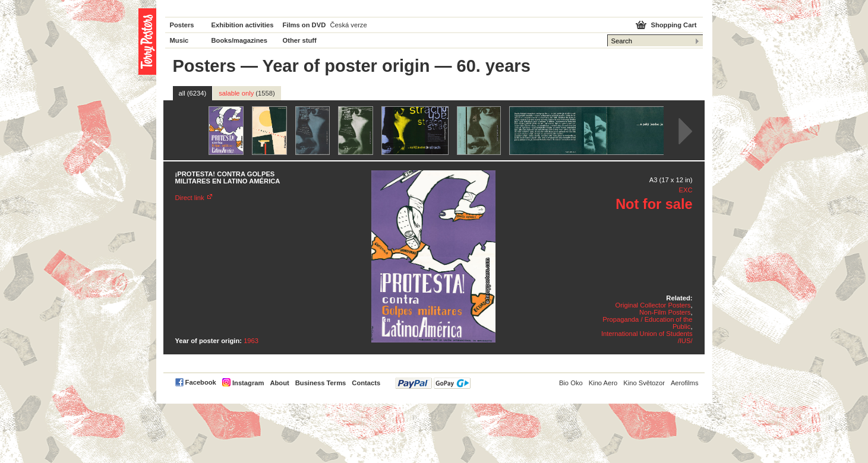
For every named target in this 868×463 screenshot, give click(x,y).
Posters (182, 25)
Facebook (201, 382)
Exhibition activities (243, 25)
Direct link (190, 198)
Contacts (366, 383)
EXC (685, 190)
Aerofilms (685, 383)
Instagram (248, 383)
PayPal (433, 383)
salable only (247, 93)
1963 (251, 341)
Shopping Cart (673, 25)
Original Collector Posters (653, 305)
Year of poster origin (346, 66)
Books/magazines (240, 40)
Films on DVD (304, 25)
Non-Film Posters (665, 312)
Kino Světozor (644, 383)
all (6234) (193, 93)
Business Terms (321, 383)
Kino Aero (603, 383)
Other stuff (300, 40)
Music (179, 40)
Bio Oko (571, 383)
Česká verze (349, 25)
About (279, 383)
